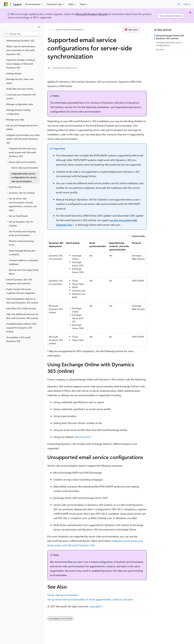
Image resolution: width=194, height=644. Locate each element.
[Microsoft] (6, 4)
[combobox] (22, 34)
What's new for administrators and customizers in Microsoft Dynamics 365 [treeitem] (21, 50)
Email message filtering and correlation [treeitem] (22, 253)
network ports (81, 437)
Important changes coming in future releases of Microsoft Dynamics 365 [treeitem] (21, 64)
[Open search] (179, 4)
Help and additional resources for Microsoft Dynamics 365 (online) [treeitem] (22, 316)
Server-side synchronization (69, 29)
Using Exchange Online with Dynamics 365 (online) (170, 37)
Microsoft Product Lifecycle (92, 14)
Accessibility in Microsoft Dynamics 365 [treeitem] (18, 339)
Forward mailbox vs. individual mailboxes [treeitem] (23, 262)
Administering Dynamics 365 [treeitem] (20, 41)
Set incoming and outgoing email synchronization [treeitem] (22, 233)
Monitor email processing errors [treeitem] (21, 243)
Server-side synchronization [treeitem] (25, 168)
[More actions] (144, 30)
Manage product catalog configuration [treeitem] (18, 112)
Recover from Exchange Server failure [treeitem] (24, 272)
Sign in (187, 4)
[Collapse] (39, 27)
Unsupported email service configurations (169, 44)
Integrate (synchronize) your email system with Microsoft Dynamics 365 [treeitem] (23, 152)
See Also (160, 50)
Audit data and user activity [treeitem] (20, 89)
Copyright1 (95, 606)
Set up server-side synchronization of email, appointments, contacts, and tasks (90, 599)
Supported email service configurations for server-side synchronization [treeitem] (24, 177)
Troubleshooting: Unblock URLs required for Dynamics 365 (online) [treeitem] (22, 328)
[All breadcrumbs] (50, 30)
